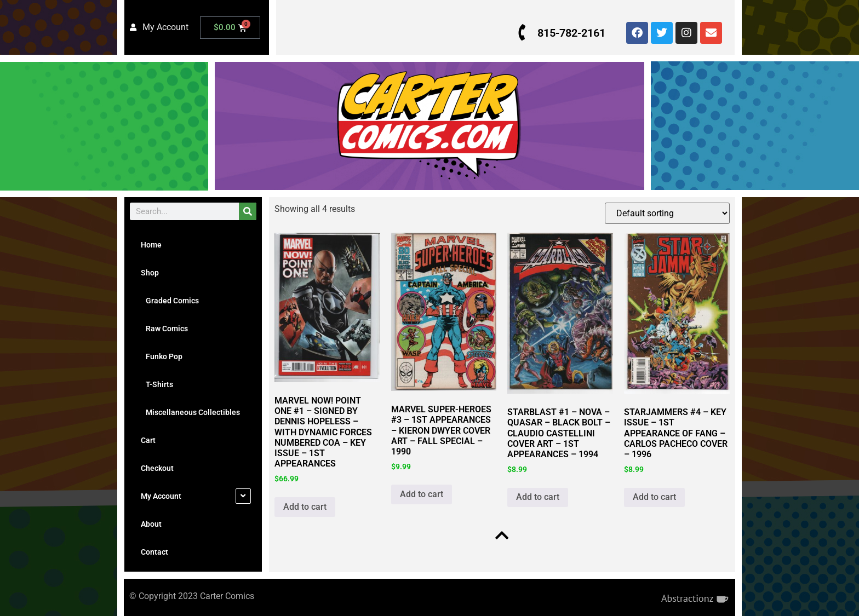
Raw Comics (164, 329)
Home (151, 245)
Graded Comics (170, 301)
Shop (150, 273)
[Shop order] (667, 213)
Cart (148, 440)
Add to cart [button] (305, 506)
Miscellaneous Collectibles (190, 412)
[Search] (248, 211)
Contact (154, 552)
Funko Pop (162, 356)
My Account (161, 496)
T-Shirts (157, 384)
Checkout (157, 468)
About (151, 524)
